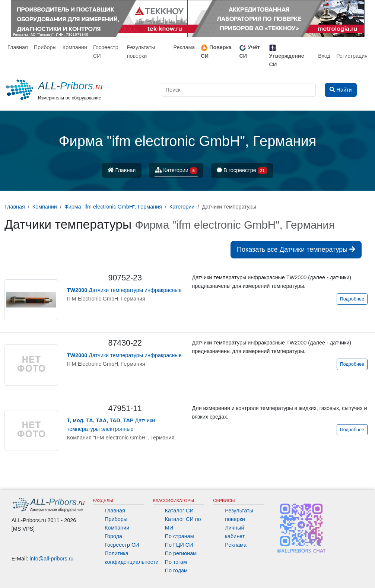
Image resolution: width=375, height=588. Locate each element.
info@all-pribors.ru (52, 559)
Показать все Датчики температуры (296, 249)
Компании (75, 47)
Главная (18, 47)
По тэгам (176, 562)
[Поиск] (239, 90)
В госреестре (242, 171)
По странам (179, 536)
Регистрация (352, 56)
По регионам (181, 553)
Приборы (45, 47)
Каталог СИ (179, 511)
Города (113, 536)
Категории (176, 171)
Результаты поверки (141, 52)
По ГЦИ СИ (179, 545)
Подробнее (352, 299)
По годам (176, 570)
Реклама (184, 47)
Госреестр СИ (106, 52)
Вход (324, 56)
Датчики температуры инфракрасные (124, 290)
